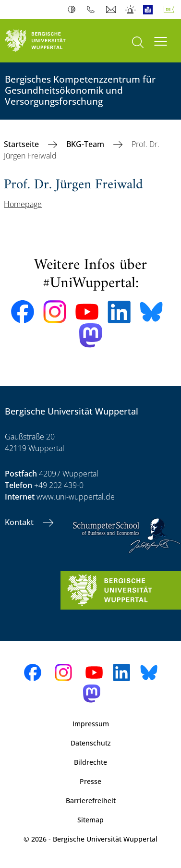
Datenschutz (91, 743)
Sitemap (90, 820)
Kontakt (20, 522)
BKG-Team (86, 144)
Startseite (22, 144)
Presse (90, 781)
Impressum (91, 724)
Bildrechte (90, 762)
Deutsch (171, 10)
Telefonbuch (93, 10)
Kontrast (74, 10)
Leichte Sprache (150, 10)
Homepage (23, 204)
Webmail (112, 10)
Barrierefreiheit (91, 801)
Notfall (131, 10)
